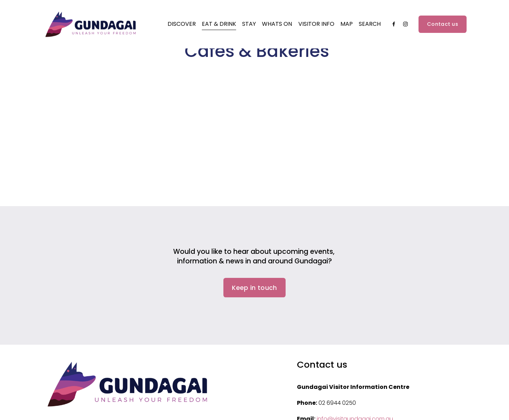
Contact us (443, 27)
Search (370, 26)
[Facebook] (394, 27)
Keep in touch (255, 288)
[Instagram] (405, 27)
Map (347, 26)
